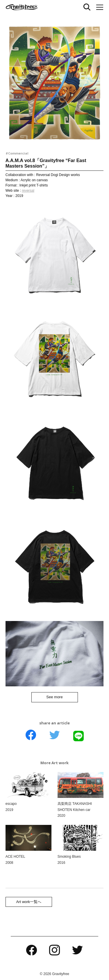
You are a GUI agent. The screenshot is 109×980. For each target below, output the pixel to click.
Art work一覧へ (29, 902)
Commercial (18, 153)
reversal (28, 191)
